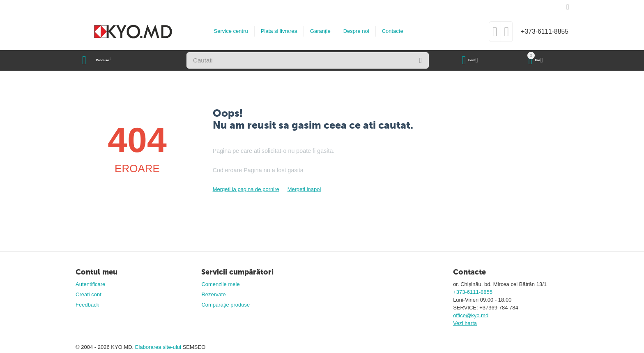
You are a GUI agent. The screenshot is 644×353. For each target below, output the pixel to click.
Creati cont (89, 294)
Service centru (227, 31)
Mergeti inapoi (304, 189)
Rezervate (213, 294)
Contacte (389, 31)
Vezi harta (465, 323)
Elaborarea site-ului (159, 347)
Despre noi (353, 31)
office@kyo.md (471, 315)
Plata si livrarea (275, 31)
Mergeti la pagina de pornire (246, 189)
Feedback (87, 305)
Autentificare (90, 284)
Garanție (317, 31)
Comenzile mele (220, 284)
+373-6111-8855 (541, 32)
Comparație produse (225, 305)
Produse (111, 60)
